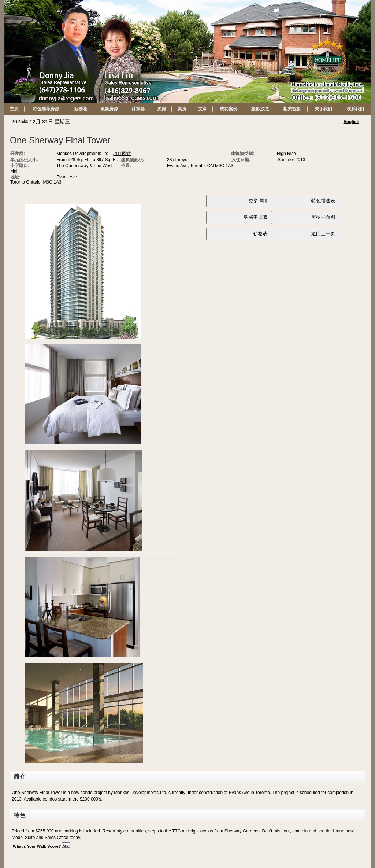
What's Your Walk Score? (41, 846)
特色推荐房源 (46, 109)
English (351, 122)
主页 (14, 109)
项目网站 (122, 154)
